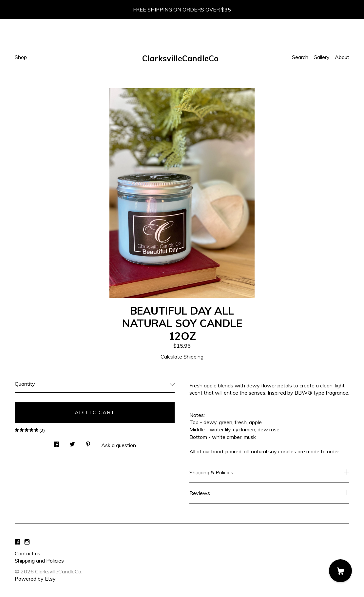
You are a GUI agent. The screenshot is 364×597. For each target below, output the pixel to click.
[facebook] (17, 542)
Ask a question (119, 445)
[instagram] (27, 542)
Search (300, 57)
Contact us (28, 553)
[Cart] (340, 571)
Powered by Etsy (35, 579)
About (342, 57)
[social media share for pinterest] (88, 442)
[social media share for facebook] (56, 442)
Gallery (322, 57)
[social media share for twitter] (72, 442)
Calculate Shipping (182, 357)
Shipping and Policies (39, 561)
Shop (21, 57)
